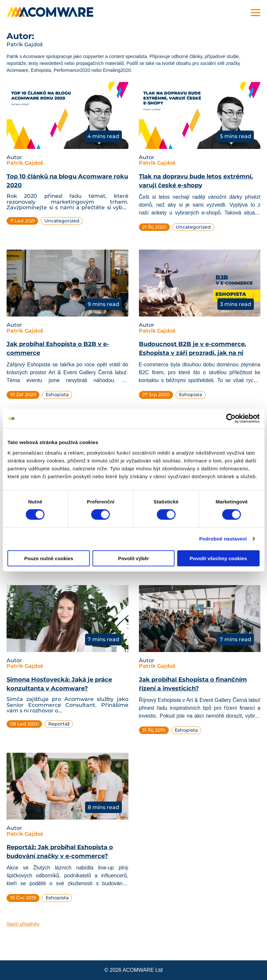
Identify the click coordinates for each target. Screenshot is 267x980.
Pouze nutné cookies (49, 558)
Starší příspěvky (23, 924)
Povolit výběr (133, 558)
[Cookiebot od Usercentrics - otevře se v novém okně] (231, 419)
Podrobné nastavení (223, 539)
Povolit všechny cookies (218, 558)
